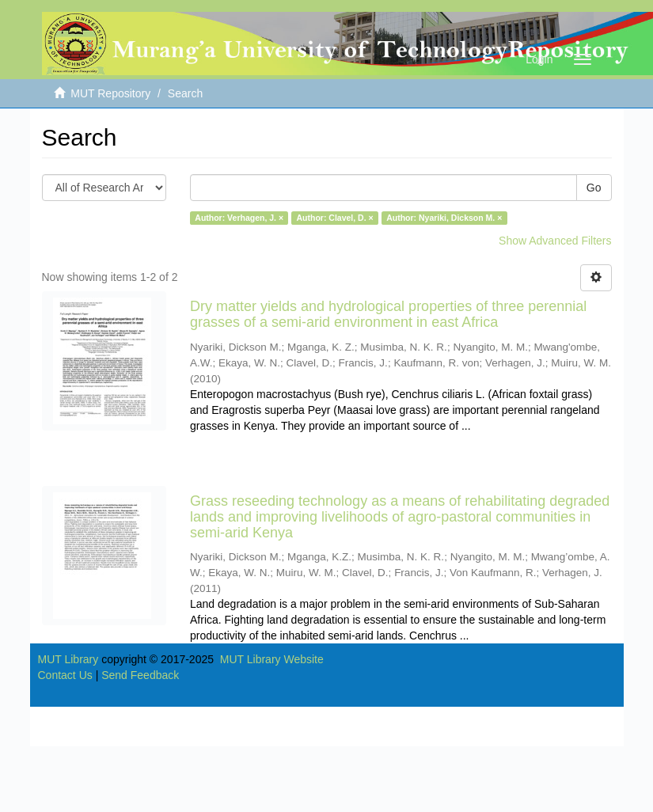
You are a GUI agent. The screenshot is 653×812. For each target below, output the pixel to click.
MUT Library (68, 659)
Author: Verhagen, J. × (239, 218)
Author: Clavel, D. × (335, 218)
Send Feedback (140, 675)
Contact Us (65, 675)
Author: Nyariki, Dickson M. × (444, 218)
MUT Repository (110, 93)
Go (594, 188)
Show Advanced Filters (555, 241)
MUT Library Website (272, 659)
